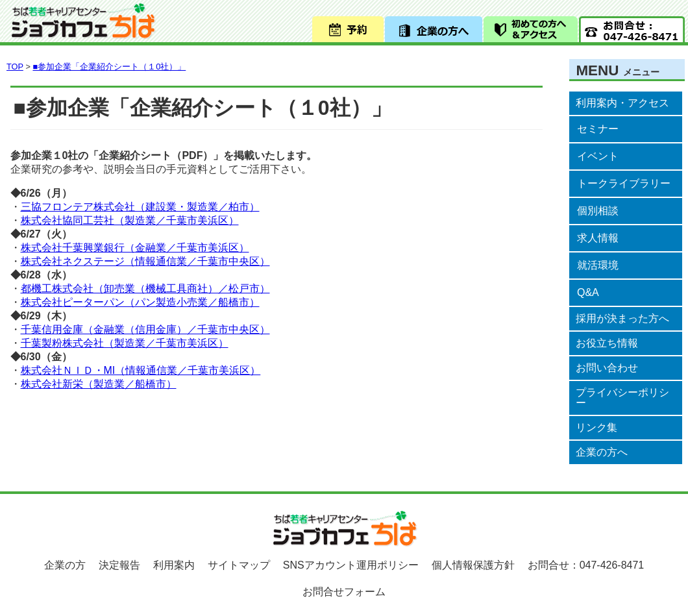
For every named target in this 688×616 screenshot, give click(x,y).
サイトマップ (239, 565)
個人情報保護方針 (473, 565)
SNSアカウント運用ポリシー (351, 565)
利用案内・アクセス (622, 103)
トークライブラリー (624, 183)
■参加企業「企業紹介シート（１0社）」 (109, 67)
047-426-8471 (612, 565)
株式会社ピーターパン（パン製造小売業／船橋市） (140, 302)
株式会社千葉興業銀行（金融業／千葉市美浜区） (135, 248)
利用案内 (174, 565)
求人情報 (598, 238)
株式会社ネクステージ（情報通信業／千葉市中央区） (145, 261)
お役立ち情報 (607, 343)
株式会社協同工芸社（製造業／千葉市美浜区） (130, 220)
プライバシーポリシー (622, 398)
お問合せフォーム (344, 592)
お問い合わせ (607, 368)
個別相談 (598, 211)
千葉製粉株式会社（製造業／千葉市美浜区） (125, 343)
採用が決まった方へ (622, 318)
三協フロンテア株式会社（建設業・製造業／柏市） (140, 207)
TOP (15, 67)
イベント (598, 156)
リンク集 (596, 427)
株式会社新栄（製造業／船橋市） (99, 384)
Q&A (588, 292)
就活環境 (598, 265)
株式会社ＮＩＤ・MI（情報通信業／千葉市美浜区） (141, 370)
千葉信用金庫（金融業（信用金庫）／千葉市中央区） (145, 329)
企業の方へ (602, 452)
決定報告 (119, 565)
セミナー (598, 129)
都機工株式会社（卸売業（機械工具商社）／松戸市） (145, 289)
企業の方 (65, 565)
